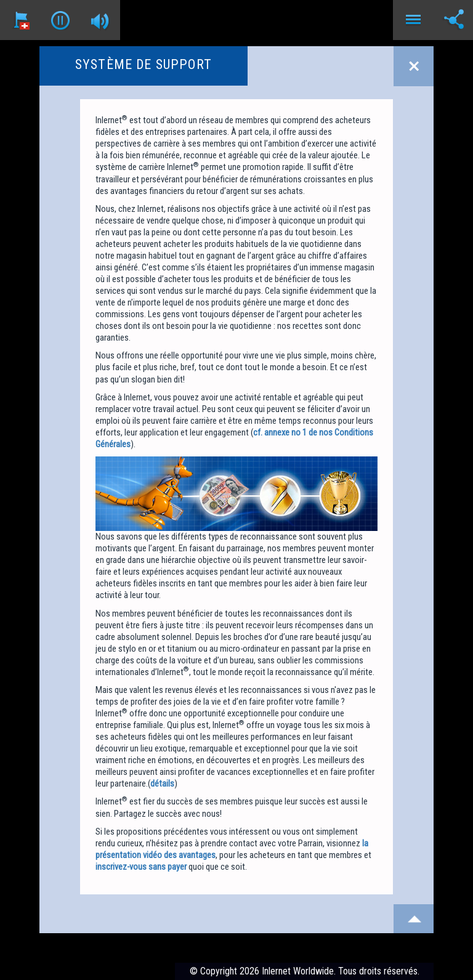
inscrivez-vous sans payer (141, 867)
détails (162, 784)
